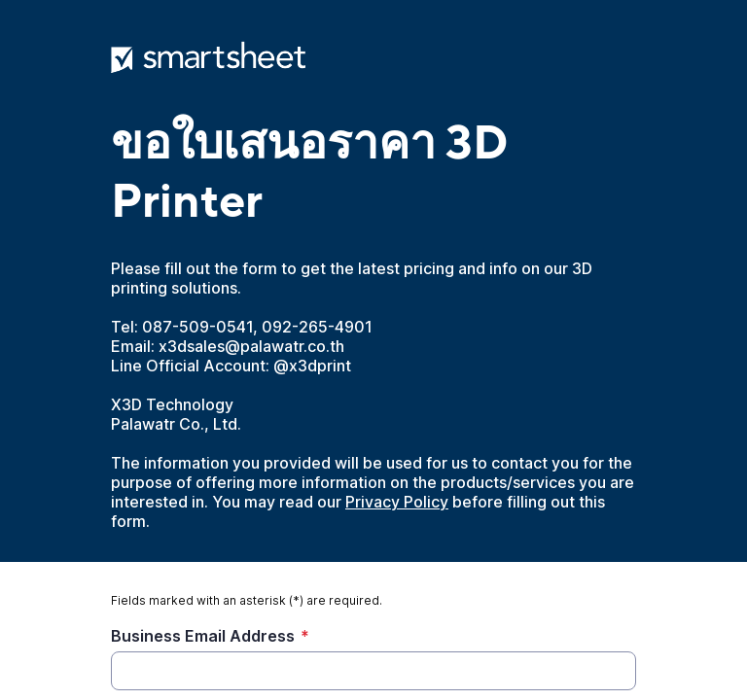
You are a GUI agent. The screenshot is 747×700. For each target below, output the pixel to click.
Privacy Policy (397, 502)
